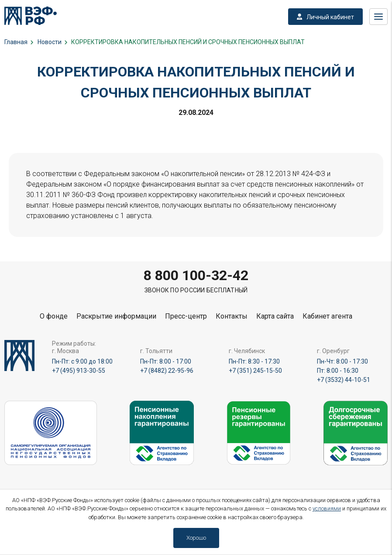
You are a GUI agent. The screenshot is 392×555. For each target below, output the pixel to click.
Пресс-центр (186, 316)
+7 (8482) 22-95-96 (167, 371)
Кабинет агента (327, 316)
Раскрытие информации (116, 316)
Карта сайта (275, 316)
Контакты (232, 316)
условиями (327, 508)
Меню (378, 17)
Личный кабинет (325, 17)
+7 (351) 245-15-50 (255, 371)
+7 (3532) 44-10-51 (344, 380)
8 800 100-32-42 (196, 275)
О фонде (54, 316)
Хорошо (196, 538)
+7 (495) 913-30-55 (79, 371)
